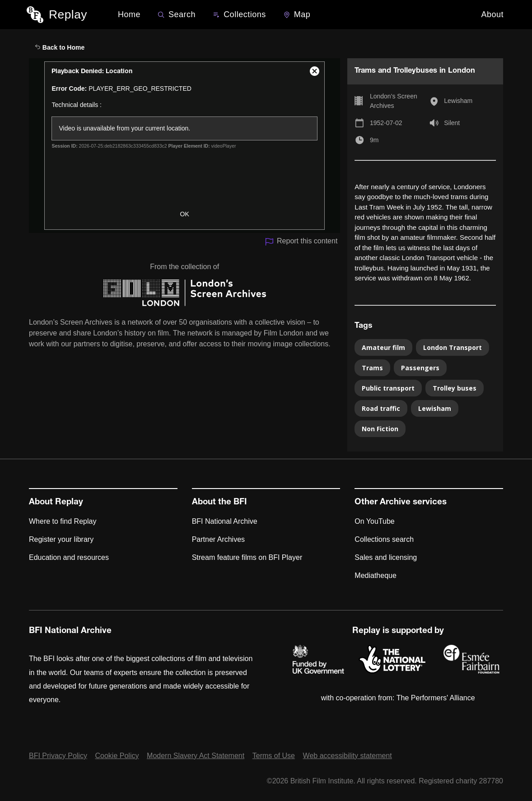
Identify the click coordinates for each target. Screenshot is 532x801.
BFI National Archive (225, 521)
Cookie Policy (117, 756)
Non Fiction (380, 429)
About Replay (56, 503)
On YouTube (374, 521)
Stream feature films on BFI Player (247, 557)
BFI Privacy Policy (58, 756)
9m (374, 140)
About (493, 14)
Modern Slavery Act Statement (196, 756)
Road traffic (381, 408)
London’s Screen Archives (394, 101)
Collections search (384, 539)
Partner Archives (218, 539)
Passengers (420, 368)
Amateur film (383, 347)
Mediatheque (376, 575)
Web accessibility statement (348, 756)
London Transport (453, 347)
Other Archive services (401, 503)
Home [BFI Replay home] (129, 14)
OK (185, 214)
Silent (452, 123)
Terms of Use (274, 756)
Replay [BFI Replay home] (68, 14)
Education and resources (69, 557)
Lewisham (458, 101)
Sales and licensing (386, 557)
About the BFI (219, 503)
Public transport (388, 388)
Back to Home (60, 47)
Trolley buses (455, 388)
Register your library (61, 539)
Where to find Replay (63, 521)
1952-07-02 (386, 123)
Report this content (301, 242)
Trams (372, 368)
